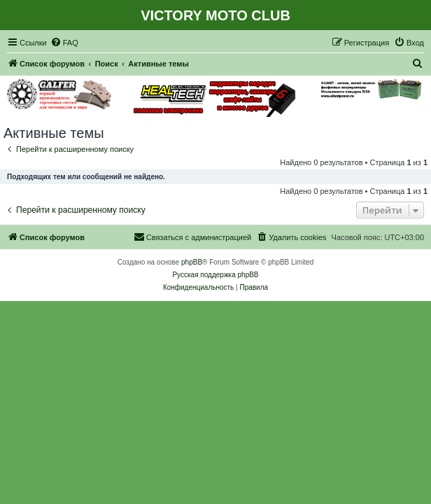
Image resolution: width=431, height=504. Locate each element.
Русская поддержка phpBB (215, 275)
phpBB (192, 262)
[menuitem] (64, 43)
